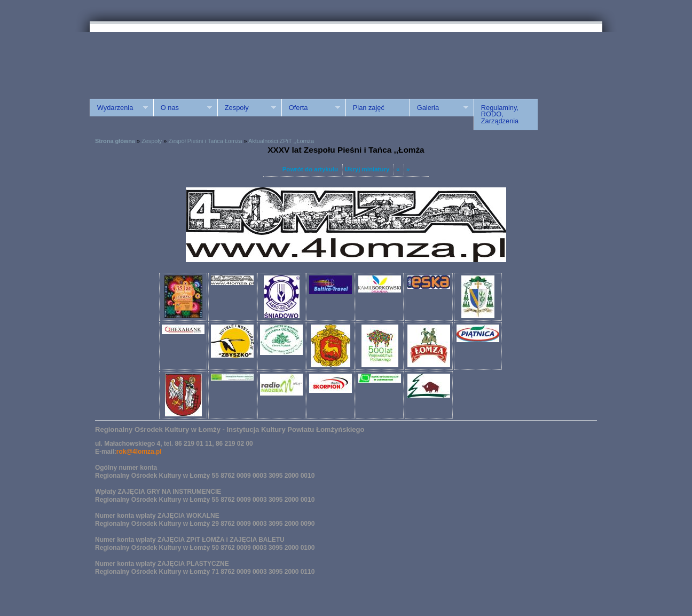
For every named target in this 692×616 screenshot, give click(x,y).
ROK (180, 60)
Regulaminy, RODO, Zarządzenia (500, 114)
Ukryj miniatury (367, 169)
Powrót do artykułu (310, 169)
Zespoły (247, 108)
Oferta (311, 108)
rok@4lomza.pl (139, 452)
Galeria (439, 108)
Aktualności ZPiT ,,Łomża (281, 141)
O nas (183, 108)
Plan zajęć (369, 108)
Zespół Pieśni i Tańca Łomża (205, 141)
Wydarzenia (119, 108)
